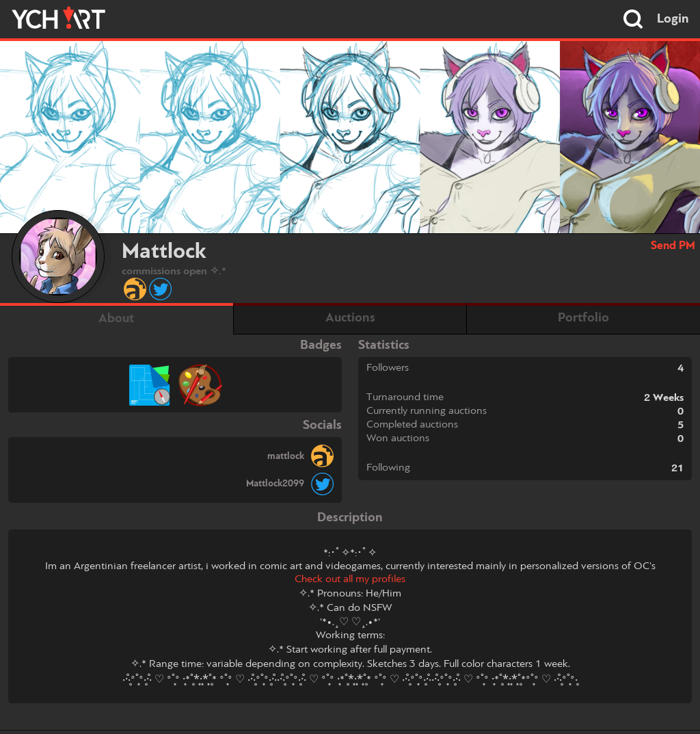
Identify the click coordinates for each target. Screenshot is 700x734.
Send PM (673, 246)
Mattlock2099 (275, 484)
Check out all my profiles (350, 579)
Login (673, 19)
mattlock (286, 456)
